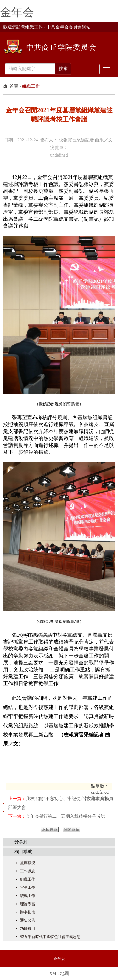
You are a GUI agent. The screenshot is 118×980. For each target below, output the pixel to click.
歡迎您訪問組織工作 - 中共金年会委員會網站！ (49, 27)
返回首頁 (50, 829)
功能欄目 (28, 929)
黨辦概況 (28, 863)
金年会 (17, 12)
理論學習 (28, 904)
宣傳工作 (28, 888)
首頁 (14, 86)
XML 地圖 (59, 974)
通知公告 (28, 920)
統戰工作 (28, 896)
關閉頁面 (71, 829)
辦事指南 (28, 912)
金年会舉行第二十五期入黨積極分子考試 (65, 816)
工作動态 (28, 871)
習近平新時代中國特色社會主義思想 (50, 937)
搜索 (63, 69)
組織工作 (31, 86)
